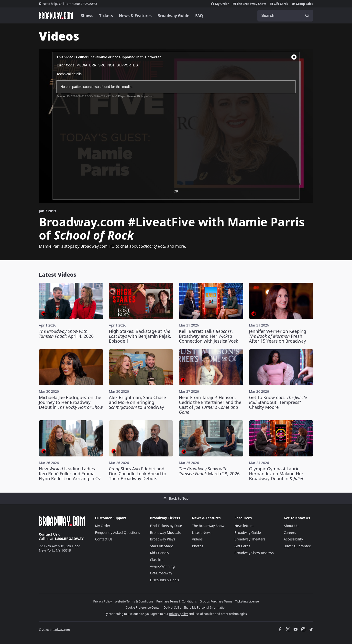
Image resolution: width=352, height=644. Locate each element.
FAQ (199, 16)
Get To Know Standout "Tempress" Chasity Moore (278, 402)
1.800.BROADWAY (68, 4)
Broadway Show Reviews (254, 553)
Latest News (202, 533)
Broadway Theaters (250, 539)
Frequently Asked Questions (118, 533)
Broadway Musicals (165, 533)
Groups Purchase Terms (216, 601)
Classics (156, 560)
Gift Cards (279, 4)
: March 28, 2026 (209, 471)
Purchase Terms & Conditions (177, 601)
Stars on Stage (162, 546)
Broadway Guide (173, 16)
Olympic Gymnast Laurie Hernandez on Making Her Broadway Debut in (276, 474)
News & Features (135, 16)
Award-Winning (162, 566)
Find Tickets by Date (166, 526)
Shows (87, 16)
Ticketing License (247, 601)
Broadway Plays (163, 539)
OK (176, 191)
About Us (291, 526)
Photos (198, 546)
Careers (290, 533)
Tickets (106, 16)
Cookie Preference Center (143, 607)
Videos (197, 539)
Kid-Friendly (160, 553)
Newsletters (244, 526)
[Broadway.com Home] (56, 16)
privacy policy (178, 614)
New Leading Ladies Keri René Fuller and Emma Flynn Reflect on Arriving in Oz (70, 474)
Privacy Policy (103, 601)
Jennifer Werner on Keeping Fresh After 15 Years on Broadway (278, 336)
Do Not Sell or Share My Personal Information (195, 607)
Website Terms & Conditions (134, 601)
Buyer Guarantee (297, 546)
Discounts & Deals (165, 580)
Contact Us (48, 534)
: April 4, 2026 (66, 334)
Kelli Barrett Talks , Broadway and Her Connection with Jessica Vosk (209, 336)
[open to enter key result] (307, 16)
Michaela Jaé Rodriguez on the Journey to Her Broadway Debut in (71, 402)
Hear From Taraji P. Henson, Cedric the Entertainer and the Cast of (210, 405)
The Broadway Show (249, 4)
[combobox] (285, 16)
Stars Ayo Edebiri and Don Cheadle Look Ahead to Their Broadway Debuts (138, 474)
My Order (220, 4)
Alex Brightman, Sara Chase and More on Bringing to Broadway (137, 402)
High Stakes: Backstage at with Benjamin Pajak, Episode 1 (140, 336)
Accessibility (293, 539)
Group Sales (303, 4)
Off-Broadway (161, 573)
